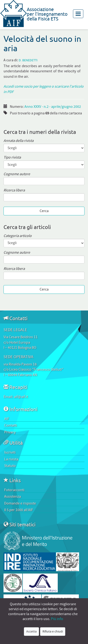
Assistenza (13, 497)
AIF (7, 419)
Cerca (44, 211)
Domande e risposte (20, 503)
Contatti (11, 425)
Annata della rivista (19, 141)
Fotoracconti (14, 490)
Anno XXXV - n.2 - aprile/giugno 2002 (53, 107)
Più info (57, 619)
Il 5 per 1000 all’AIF (19, 510)
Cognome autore (17, 174)
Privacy (10, 432)
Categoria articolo (18, 236)
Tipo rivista (12, 157)
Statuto (10, 466)
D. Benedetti (28, 60)
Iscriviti (10, 452)
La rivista (11, 459)
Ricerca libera (14, 190)
